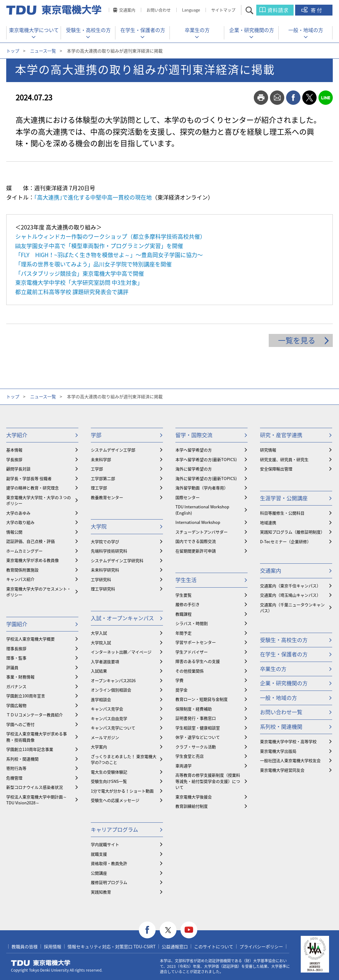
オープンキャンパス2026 (113, 680)
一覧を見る (297, 340)
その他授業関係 (190, 671)
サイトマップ (223, 10)
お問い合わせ (159, 10)
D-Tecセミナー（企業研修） (286, 541)
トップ (13, 51)
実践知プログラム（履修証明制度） (292, 532)
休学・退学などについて (198, 737)
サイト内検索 (255, 10)
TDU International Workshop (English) (202, 510)
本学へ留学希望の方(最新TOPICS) (206, 459)
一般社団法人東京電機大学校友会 (290, 760)
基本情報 (14, 450)
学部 (96, 435)
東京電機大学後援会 (194, 797)
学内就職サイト (105, 844)
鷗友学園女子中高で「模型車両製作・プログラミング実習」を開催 (99, 246)
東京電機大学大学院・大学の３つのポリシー (39, 500)
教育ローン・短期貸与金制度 (202, 699)
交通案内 (127, 10)
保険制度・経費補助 (194, 709)
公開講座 (99, 873)
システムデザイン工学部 (113, 450)
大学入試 (99, 633)
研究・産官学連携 (281, 435)
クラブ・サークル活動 (196, 747)
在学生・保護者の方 (143, 30)
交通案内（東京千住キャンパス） (290, 586)
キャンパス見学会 (107, 709)
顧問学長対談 (18, 469)
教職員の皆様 (25, 946)
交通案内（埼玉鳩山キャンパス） (290, 595)
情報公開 (14, 532)
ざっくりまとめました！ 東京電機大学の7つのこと (124, 759)
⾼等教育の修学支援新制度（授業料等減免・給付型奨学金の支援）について (208, 781)
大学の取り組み (20, 522)
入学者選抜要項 (105, 661)
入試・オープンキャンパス (122, 618)
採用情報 (53, 946)
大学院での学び (105, 541)
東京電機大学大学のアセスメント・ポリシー (39, 592)
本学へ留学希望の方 (194, 450)
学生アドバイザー (192, 652)
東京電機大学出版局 (278, 751)
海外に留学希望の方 (194, 469)
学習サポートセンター (196, 642)
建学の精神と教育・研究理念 (33, 488)
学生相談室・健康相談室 (198, 728)
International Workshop (198, 522)
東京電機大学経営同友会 (282, 770)
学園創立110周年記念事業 (30, 749)
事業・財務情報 (20, 677)
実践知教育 (101, 892)
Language (191, 10)
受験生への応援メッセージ (115, 800)
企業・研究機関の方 (252, 30)
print (261, 98)
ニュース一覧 (43, 51)
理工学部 (99, 488)
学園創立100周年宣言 (26, 696)
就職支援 (99, 854)
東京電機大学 (41, 963)
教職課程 (183, 614)
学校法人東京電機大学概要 (30, 639)
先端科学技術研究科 (109, 551)
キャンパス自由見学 (109, 718)
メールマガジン (105, 737)
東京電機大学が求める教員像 (33, 560)
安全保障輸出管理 (276, 469)
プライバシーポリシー (261, 946)
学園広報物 (16, 705)
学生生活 (186, 580)
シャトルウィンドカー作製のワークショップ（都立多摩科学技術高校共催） (110, 236)
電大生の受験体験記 (109, 772)
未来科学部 (101, 459)
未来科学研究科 (105, 570)
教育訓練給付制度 (192, 806)
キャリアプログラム (114, 829)
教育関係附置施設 (22, 570)
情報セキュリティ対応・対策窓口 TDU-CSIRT (111, 946)
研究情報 (268, 450)
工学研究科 (101, 579)
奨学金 (181, 690)
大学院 (99, 526)
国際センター (188, 497)
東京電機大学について (34, 30)
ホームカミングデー (24, 551)
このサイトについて (214, 946)
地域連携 (268, 522)
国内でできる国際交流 (196, 541)
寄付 (317, 10)
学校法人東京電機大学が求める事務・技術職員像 (37, 737)
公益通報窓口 (175, 946)
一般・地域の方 (306, 30)
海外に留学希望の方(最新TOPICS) (206, 478)
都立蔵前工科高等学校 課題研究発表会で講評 (72, 292)
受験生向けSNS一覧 (109, 781)
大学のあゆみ (18, 513)
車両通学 (183, 766)
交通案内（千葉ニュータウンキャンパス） (292, 608)
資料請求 (278, 10)
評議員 (12, 667)
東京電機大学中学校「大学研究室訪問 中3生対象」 (79, 282)
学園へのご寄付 (20, 724)
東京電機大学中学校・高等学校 (288, 741)
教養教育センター (107, 497)
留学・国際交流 (194, 435)
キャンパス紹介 (20, 579)
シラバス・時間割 (192, 623)
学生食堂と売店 (190, 756)
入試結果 (99, 671)
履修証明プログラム (109, 882)
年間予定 (183, 633)
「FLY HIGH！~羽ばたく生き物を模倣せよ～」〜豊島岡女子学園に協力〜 (109, 255)
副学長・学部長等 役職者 (29, 478)
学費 (179, 680)
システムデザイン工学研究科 (117, 560)
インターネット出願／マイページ (121, 652)
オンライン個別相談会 (111, 690)
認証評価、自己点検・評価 (30, 541)
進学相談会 (101, 699)
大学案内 (99, 747)
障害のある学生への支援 (198, 661)
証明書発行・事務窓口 (196, 718)
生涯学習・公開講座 (284, 498)
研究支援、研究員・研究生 (284, 459)
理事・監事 (16, 658)
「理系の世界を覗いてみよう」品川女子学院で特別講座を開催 (93, 264)
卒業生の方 (197, 30)
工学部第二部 (103, 478)
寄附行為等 (16, 768)
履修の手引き (188, 604)
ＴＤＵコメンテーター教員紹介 (35, 715)
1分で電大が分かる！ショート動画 (122, 791)
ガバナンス (16, 686)
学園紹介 (17, 624)
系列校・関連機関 (22, 759)
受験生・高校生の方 (88, 30)
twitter (309, 98)
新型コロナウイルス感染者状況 (35, 787)
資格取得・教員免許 (109, 863)
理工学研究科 (103, 589)
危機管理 (14, 778)
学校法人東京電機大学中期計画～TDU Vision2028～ (37, 800)
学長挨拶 (14, 459)
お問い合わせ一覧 (281, 712)
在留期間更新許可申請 (196, 551)
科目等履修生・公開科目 (282, 513)
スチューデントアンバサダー (202, 532)
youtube (189, 930)
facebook (293, 98)
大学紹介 (17, 435)
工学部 (97, 469)
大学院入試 (101, 643)
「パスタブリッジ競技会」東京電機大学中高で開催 (80, 273)
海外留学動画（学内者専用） (202, 488)
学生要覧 (183, 595)
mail (277, 98)
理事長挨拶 (16, 648)
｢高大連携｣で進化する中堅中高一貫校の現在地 (93, 197)
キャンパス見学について (113, 728)
